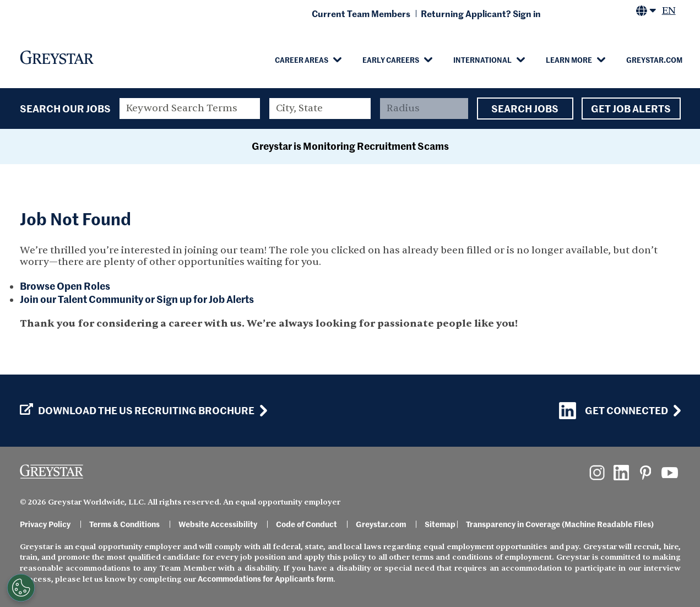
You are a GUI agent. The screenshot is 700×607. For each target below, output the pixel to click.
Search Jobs (525, 109)
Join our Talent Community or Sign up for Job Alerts (137, 299)
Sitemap (440, 524)
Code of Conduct (306, 524)
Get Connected (614, 411)
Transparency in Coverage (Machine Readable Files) (560, 524)
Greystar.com (654, 59)
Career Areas (302, 59)
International (482, 59)
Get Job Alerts (631, 109)
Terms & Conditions (124, 524)
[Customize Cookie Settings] (20, 588)
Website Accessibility (218, 524)
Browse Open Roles (65, 286)
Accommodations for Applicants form (265, 578)
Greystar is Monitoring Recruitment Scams (350, 146)
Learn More (569, 59)
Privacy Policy (45, 524)
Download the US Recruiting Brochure (137, 410)
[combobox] (320, 109)
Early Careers (391, 59)
